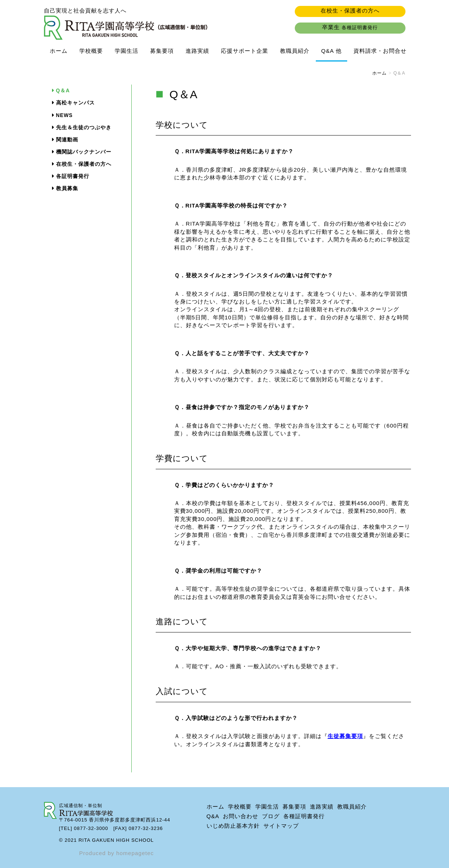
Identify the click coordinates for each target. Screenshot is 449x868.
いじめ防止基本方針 (233, 826)
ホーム (59, 51)
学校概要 (91, 51)
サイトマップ (281, 826)
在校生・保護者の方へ (350, 11)
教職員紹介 (295, 51)
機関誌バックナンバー (84, 152)
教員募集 (67, 188)
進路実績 (197, 51)
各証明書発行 (73, 176)
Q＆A (63, 91)
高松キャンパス (75, 103)
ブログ (271, 816)
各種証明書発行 (304, 816)
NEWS (64, 115)
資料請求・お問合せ (380, 51)
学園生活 (127, 51)
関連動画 (67, 140)
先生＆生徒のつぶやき (84, 128)
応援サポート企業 (245, 51)
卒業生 (350, 27)
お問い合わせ (241, 816)
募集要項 (162, 51)
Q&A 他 (331, 51)
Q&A (213, 816)
